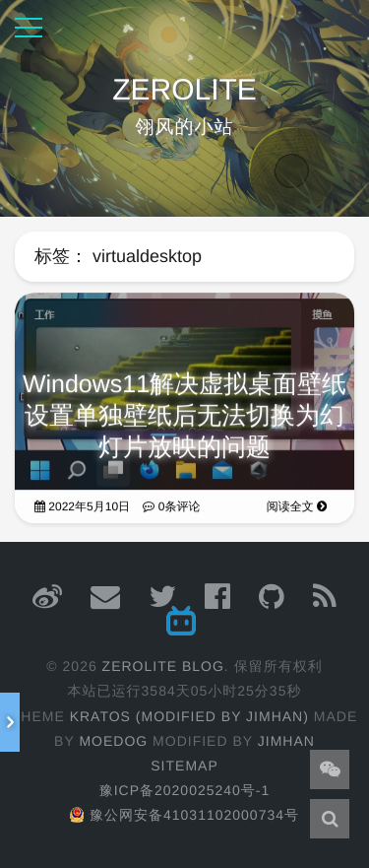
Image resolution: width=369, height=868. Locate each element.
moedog (113, 741)
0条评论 (171, 509)
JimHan (286, 741)
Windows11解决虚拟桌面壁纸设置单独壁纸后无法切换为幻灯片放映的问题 (184, 419)
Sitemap (184, 766)
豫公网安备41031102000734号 (184, 815)
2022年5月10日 (82, 509)
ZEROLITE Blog (163, 666)
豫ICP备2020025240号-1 (185, 790)
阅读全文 (297, 509)
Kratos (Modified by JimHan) (189, 716)
